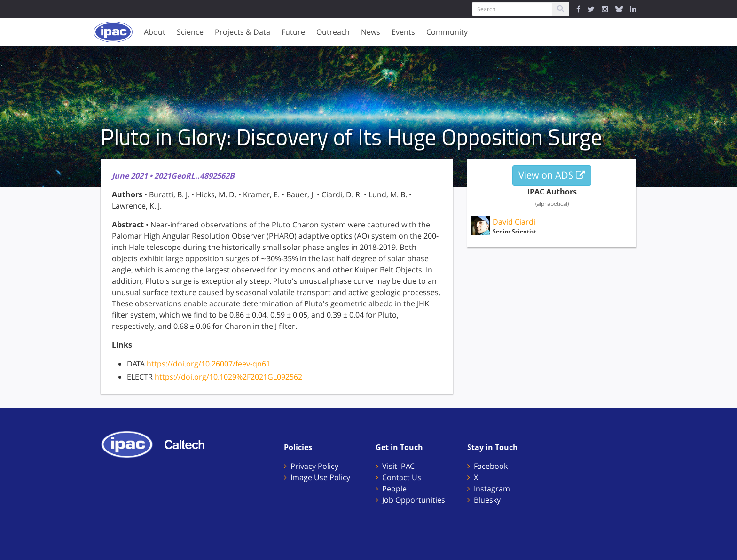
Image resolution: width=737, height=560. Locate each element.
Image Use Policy (320, 477)
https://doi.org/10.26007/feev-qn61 (208, 364)
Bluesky (487, 500)
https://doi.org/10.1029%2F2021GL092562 (228, 377)
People (394, 489)
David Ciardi (514, 222)
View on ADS (552, 175)
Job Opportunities (414, 500)
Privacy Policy (314, 466)
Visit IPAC (398, 466)
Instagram (492, 489)
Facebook (491, 466)
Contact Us (402, 477)
